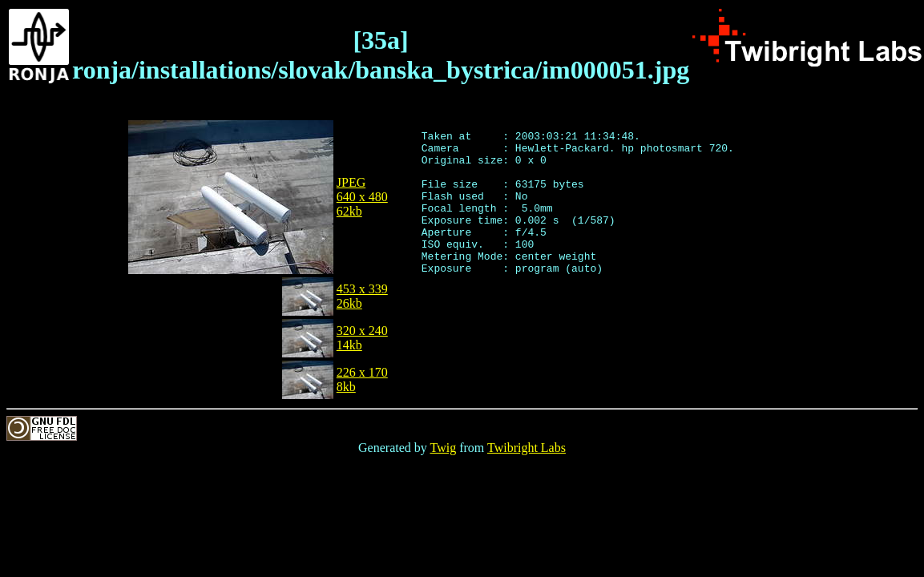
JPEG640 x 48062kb (362, 197)
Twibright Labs (527, 448)
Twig (444, 448)
